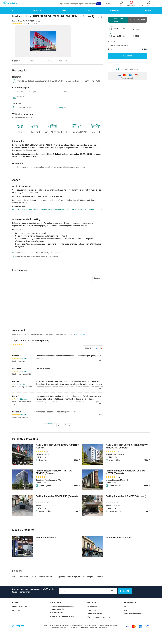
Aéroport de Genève (20, 583)
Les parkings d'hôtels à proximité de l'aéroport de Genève (79, 583)
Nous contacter (92, 613)
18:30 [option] (137, 43)
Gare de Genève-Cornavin (42, 583)
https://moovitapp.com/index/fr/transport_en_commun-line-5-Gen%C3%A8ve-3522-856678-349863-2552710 (57, 216)
